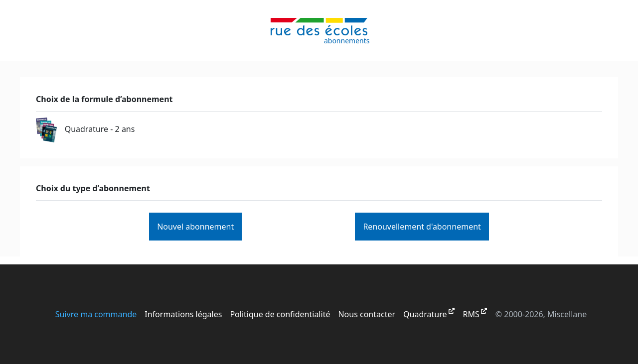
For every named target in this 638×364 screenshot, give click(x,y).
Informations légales (183, 314)
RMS (471, 314)
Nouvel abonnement (195, 227)
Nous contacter (367, 314)
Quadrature (425, 314)
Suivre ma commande (96, 314)
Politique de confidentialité (280, 314)
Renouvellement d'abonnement (422, 227)
